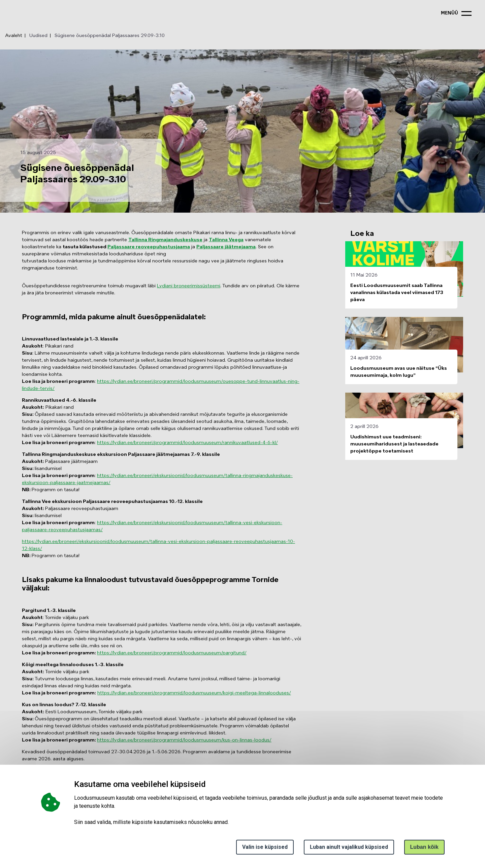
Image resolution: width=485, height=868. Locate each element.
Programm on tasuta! (51, 490)
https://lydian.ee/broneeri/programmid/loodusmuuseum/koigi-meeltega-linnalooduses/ (194, 693)
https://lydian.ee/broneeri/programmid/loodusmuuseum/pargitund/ (172, 653)
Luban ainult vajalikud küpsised (349, 847)
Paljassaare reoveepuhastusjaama (149, 247)
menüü (449, 13)
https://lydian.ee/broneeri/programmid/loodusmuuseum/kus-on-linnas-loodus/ (184, 740)
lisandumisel (42, 516)
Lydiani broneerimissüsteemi (189, 286)
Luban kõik (424, 847)
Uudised (38, 36)
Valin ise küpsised (265, 847)
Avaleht (14, 36)
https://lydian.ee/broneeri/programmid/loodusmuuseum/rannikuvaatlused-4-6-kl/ (187, 443)
